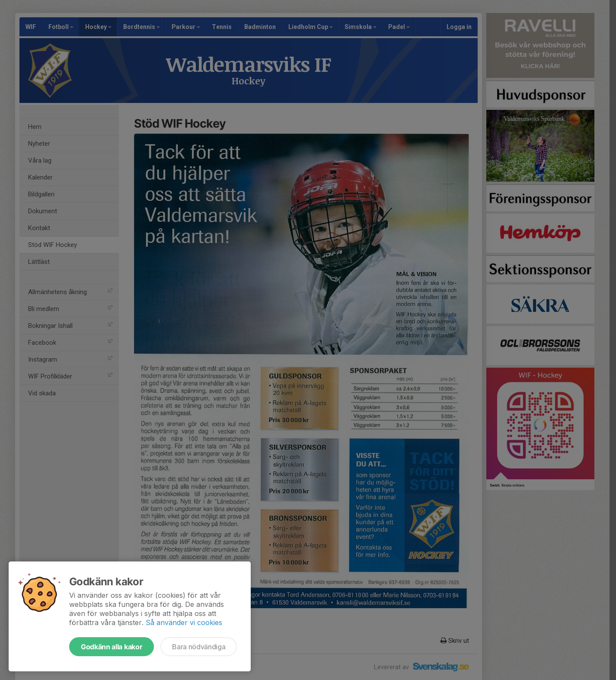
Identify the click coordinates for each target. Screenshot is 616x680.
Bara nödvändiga (199, 647)
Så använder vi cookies (184, 622)
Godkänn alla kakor (112, 647)
